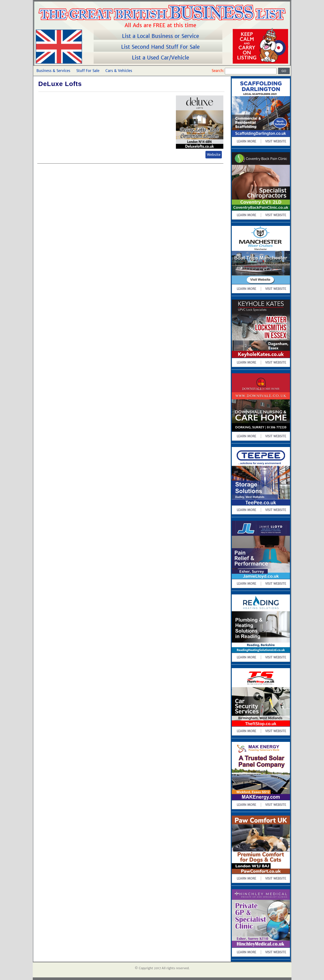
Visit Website (276, 141)
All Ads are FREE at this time (161, 25)
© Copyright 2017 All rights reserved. (162, 968)
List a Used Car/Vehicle (161, 58)
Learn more (246, 141)
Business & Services (53, 71)
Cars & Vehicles (119, 71)
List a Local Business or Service (161, 36)
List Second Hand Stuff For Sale (161, 47)
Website (214, 155)
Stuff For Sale (88, 71)
